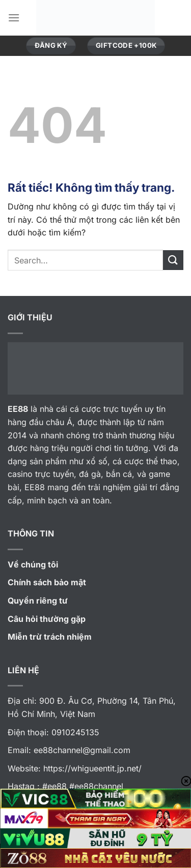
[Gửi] (173, 260)
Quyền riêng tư (38, 601)
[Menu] (14, 18)
